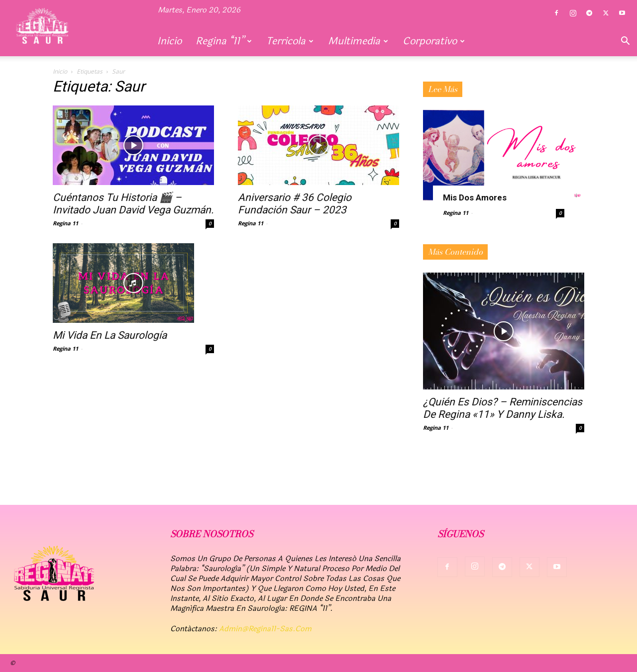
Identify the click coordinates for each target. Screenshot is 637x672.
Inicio (169, 41)
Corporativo (434, 41)
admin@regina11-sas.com (265, 629)
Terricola (290, 41)
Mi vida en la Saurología (110, 335)
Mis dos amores (475, 197)
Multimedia (358, 41)
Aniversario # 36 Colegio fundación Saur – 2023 (295, 204)
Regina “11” (224, 41)
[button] (625, 42)
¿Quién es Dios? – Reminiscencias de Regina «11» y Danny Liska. (503, 408)
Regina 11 (65, 223)
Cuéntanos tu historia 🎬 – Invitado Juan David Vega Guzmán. (133, 204)
